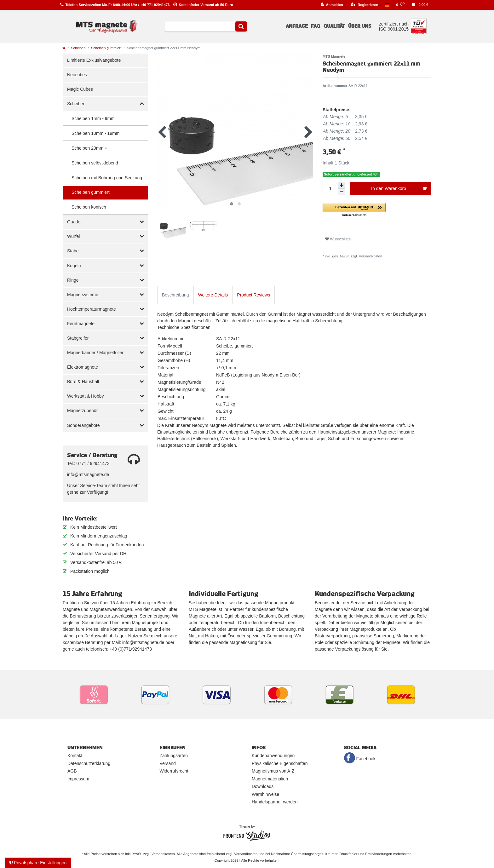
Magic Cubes (80, 89)
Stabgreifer (78, 338)
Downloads (263, 786)
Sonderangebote (83, 425)
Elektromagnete (83, 367)
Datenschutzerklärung (89, 763)
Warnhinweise (265, 794)
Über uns (360, 26)
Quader (75, 222)
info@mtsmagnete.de (88, 474)
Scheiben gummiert (106, 48)
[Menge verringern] (342, 192)
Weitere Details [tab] (213, 295)
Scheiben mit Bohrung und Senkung (107, 178)
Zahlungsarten (174, 756)
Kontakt (75, 756)
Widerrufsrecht (174, 771)
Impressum (78, 779)
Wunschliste (338, 239)
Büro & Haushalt (83, 382)
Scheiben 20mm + (89, 148)
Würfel (73, 236)
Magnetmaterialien (270, 779)
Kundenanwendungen (273, 756)
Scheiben (78, 48)
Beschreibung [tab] (175, 295)
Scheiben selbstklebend (95, 163)
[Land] (387, 5)
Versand (168, 763)
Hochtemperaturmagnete (92, 309)
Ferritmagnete (81, 324)
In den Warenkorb (399, 189)
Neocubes (77, 75)
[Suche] (241, 26)
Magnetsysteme (83, 295)
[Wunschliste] (400, 5)
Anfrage (297, 26)
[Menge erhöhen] (342, 185)
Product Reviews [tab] (253, 295)
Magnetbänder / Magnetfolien (96, 353)
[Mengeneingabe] (330, 189)
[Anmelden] (332, 5)
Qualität (334, 26)
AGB (72, 771)
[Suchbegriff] (200, 26)
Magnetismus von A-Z (273, 771)
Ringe (73, 280)
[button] (377, 210)
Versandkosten (370, 256)
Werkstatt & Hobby (85, 396)
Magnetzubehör (82, 411)
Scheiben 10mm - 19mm (96, 133)
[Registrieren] (364, 5)
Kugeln (74, 266)
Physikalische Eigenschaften (280, 763)
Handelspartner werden (275, 802)
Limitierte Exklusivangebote (94, 60)
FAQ (316, 26)
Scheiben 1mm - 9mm (93, 118)
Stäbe (73, 251)
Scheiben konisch (89, 207)
